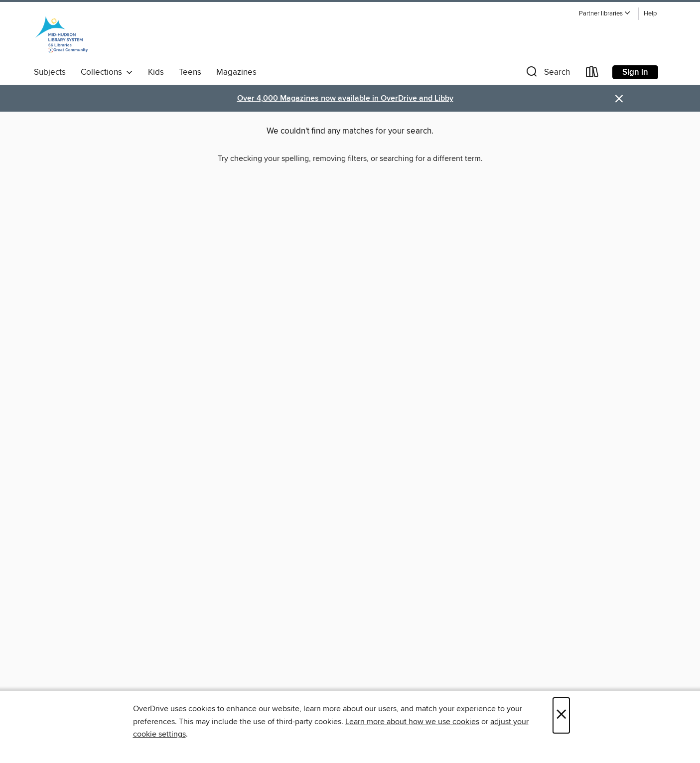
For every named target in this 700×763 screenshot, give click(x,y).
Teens (190, 72)
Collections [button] (107, 72)
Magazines (236, 72)
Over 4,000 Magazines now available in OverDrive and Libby (345, 98)
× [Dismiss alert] (619, 99)
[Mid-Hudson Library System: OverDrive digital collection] (62, 34)
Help (650, 14)
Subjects (50, 72)
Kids (156, 72)
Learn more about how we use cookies (412, 722)
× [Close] (561, 715)
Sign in (635, 72)
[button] (605, 14)
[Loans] (592, 74)
